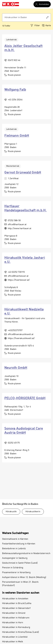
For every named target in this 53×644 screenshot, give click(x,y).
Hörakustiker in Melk (13, 642)
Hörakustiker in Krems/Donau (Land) (20, 632)
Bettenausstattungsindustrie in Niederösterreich (26, 553)
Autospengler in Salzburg (15, 558)
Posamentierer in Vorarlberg (16, 573)
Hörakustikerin (33, 512)
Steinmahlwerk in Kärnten (15, 539)
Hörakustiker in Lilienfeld (15, 637)
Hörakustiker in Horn (13, 623)
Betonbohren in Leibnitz (14, 549)
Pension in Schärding (13, 568)
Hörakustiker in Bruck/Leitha (17, 603)
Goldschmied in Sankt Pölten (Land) (20, 563)
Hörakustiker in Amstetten (15, 599)
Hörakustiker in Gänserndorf (16, 608)
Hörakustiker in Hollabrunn (16, 618)
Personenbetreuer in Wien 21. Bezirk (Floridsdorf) (20, 584)
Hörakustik (11, 512)
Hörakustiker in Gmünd (14, 613)
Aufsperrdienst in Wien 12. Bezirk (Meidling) (24, 577)
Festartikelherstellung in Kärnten (19, 544)
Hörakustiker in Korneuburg (16, 627)
